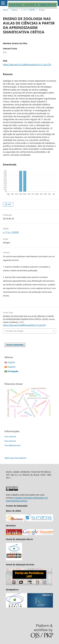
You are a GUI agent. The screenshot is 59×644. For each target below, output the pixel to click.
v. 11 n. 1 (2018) (28, 10)
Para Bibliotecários (13, 445)
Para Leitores (10, 436)
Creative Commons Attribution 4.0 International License (27, 499)
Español (12, 367)
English (11, 362)
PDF (9, 204)
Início (5, 10)
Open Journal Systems (15, 458)
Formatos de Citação (14, 331)
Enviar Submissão (15, 345)
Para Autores (10, 441)
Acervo (14, 10)
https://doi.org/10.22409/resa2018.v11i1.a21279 (27, 65)
